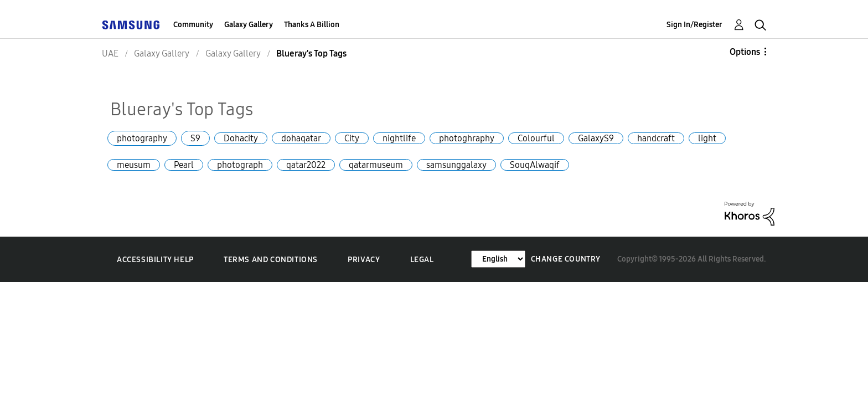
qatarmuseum (376, 165)
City (352, 138)
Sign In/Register (694, 25)
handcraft (656, 138)
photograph (240, 165)
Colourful (536, 138)
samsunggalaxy (456, 165)
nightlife (399, 138)
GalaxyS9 (596, 138)
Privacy (364, 260)
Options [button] (745, 52)
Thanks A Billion (312, 25)
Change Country (566, 259)
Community (193, 25)
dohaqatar (301, 138)
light (707, 138)
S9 (195, 138)
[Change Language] (498, 259)
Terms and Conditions (271, 260)
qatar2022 (306, 165)
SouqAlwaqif (535, 165)
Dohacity (241, 138)
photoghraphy (467, 138)
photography (142, 138)
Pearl (184, 165)
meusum (134, 165)
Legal (422, 260)
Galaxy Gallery (249, 25)
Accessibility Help (155, 260)
